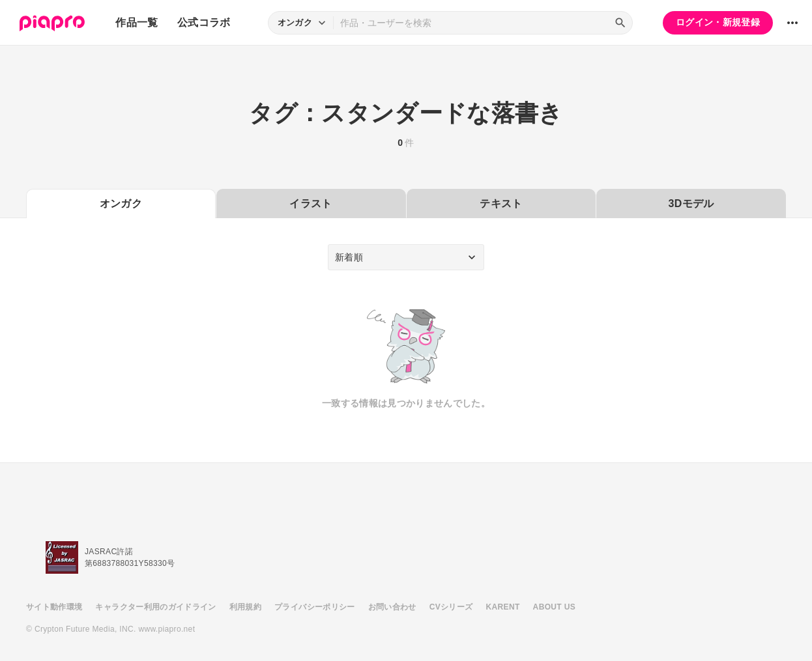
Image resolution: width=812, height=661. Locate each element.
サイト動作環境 (54, 607)
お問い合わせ (392, 607)
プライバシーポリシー (315, 607)
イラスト (311, 204)
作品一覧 (137, 22)
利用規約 (245, 607)
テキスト (501, 204)
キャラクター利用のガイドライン (155, 607)
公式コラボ (204, 22)
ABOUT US (554, 607)
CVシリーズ (451, 607)
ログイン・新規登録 (718, 22)
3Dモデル (691, 204)
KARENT (503, 607)
